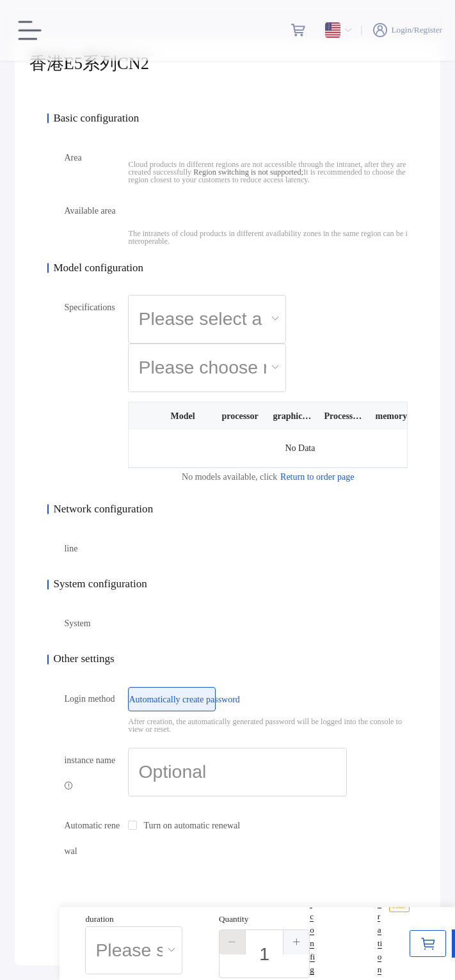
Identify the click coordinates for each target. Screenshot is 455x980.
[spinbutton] (264, 954)
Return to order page (317, 477)
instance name (90, 773)
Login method (89, 699)
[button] (233, 942)
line (71, 549)
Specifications (89, 307)
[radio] (172, 699)
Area (73, 158)
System (77, 623)
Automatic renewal (92, 838)
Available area (90, 211)
